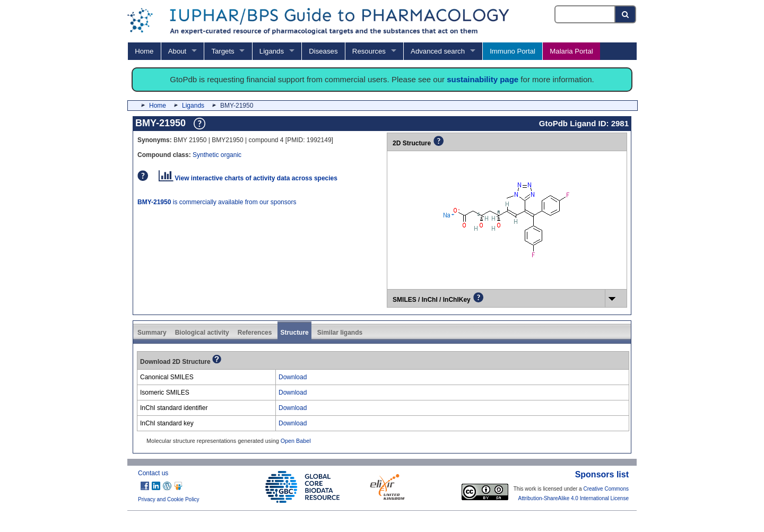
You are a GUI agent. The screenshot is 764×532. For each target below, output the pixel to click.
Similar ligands (340, 333)
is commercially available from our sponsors (217, 202)
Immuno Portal (513, 51)
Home (144, 51)
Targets (223, 51)
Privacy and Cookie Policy (169, 499)
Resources (369, 51)
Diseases (323, 51)
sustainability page (483, 79)
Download (293, 377)
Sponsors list (602, 474)
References (255, 333)
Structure (294, 333)
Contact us (153, 473)
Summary (152, 333)
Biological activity (202, 333)
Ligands (272, 51)
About (177, 51)
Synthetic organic (217, 155)
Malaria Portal (571, 51)
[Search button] (626, 14)
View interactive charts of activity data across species (248, 178)
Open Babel (296, 441)
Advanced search (438, 51)
